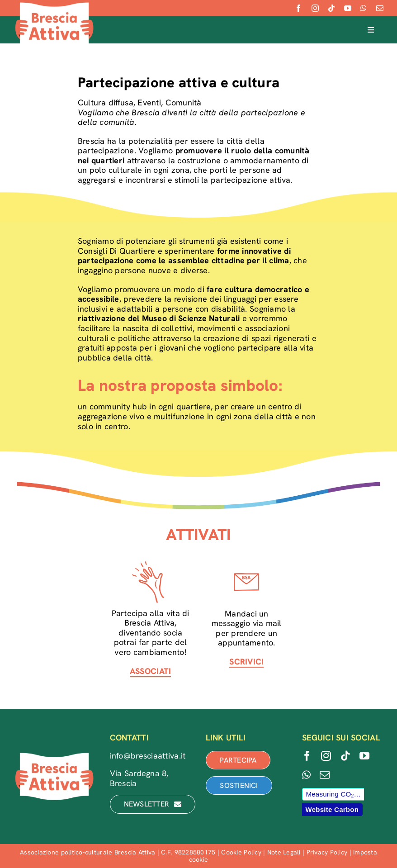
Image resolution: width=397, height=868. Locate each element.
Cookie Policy (241, 852)
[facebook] (298, 8)
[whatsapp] (364, 8)
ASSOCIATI (150, 671)
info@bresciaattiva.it (148, 756)
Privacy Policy (327, 852)
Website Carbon (332, 809)
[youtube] (348, 8)
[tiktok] (331, 8)
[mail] (380, 8)
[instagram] (315, 8)
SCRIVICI (246, 662)
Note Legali (284, 852)
